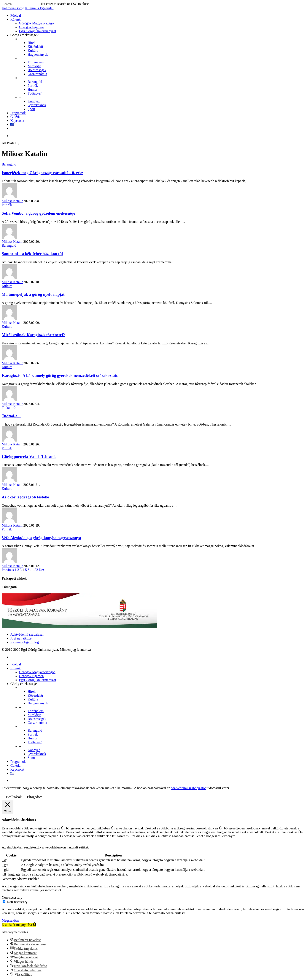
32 (36, 570)
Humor (33, 89)
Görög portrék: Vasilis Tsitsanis (29, 457)
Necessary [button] (9, 879)
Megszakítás (10, 920)
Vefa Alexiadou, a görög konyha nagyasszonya (41, 538)
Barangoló (35, 82)
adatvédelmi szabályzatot (188, 788)
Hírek (32, 43)
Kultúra (33, 51)
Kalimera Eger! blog (25, 642)
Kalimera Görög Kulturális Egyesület (28, 8)
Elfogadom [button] (35, 797)
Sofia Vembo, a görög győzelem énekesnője (38, 213)
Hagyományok (38, 54)
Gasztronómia (37, 74)
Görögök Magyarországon (37, 23)
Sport (31, 109)
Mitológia (34, 66)
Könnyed (34, 101)
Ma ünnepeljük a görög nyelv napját (33, 294)
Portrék (33, 86)
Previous (8, 570)
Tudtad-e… (12, 416)
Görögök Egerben (31, 27)
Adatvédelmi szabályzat (27, 634)
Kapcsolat (17, 121)
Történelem (36, 62)
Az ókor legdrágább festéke (25, 497)
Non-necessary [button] (12, 897)
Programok (18, 113)
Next (42, 570)
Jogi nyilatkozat (21, 638)
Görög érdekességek (24, 35)
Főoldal (16, 15)
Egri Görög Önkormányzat (38, 31)
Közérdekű (35, 47)
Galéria (15, 117)
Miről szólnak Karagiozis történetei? (33, 335)
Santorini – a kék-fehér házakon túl (32, 254)
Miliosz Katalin (13, 201)
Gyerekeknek (37, 105)
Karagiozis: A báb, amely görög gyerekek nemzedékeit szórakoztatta (61, 375)
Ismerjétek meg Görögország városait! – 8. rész (42, 173)
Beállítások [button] (14, 797)
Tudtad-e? (35, 93)
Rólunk (15, 19)
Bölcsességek (37, 70)
